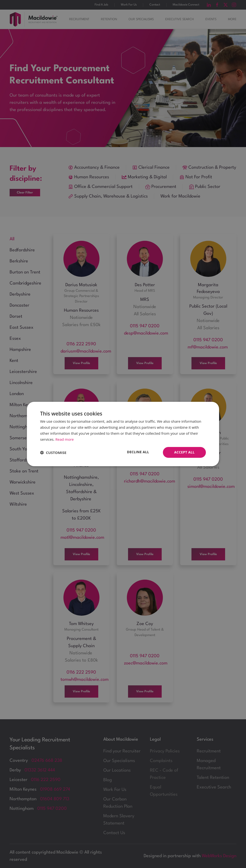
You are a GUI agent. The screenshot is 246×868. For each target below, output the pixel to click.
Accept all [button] (184, 452)
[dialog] (123, 434)
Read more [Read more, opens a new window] (65, 439)
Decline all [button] (138, 452)
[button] (53, 453)
